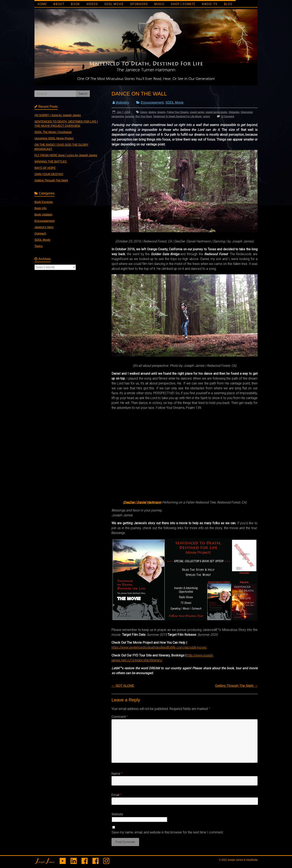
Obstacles (234, 112)
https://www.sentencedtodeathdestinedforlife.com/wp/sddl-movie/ (159, 647)
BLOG (228, 4)
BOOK (75, 4)
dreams (161, 112)
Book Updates (43, 215)
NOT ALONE (123, 686)
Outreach (40, 233)
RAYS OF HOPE (45, 168)
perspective (118, 116)
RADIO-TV (210, 4)
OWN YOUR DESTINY (49, 174)
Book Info (40, 208)
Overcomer (247, 112)
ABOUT (59, 4)
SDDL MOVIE (114, 4)
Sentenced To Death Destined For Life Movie (178, 116)
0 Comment (225, 116)
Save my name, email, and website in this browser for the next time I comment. (168, 832)
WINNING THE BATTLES (51, 162)
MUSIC (159, 4)
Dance (144, 112)
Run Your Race (144, 116)
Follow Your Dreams (178, 112)
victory (207, 116)
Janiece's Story (44, 227)
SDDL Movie (174, 103)
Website (117, 814)
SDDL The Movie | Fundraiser (53, 132)
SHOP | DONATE (183, 4)
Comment (120, 717)
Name (117, 774)
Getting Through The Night (236, 686)
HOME (42, 4)
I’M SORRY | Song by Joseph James (58, 115)
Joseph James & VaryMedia (242, 860)
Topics (39, 246)
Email (116, 795)
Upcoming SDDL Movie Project (54, 138)
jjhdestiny (123, 103)
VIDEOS (92, 4)
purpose (130, 116)
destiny (152, 112)
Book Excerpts (44, 202)
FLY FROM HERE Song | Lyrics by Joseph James (66, 155)
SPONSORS (139, 4)
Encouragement (152, 103)
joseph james (197, 112)
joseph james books (216, 112)
